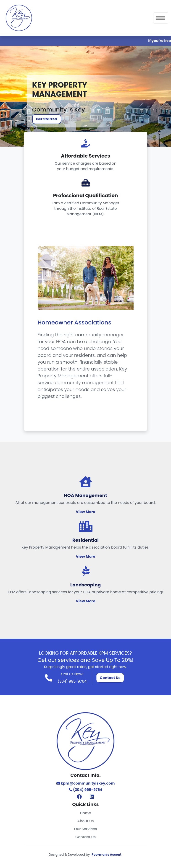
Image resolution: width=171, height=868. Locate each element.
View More (85, 512)
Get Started (47, 119)
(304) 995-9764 (72, 681)
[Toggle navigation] (161, 18)
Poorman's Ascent (107, 855)
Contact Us (110, 678)
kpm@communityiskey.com (86, 783)
